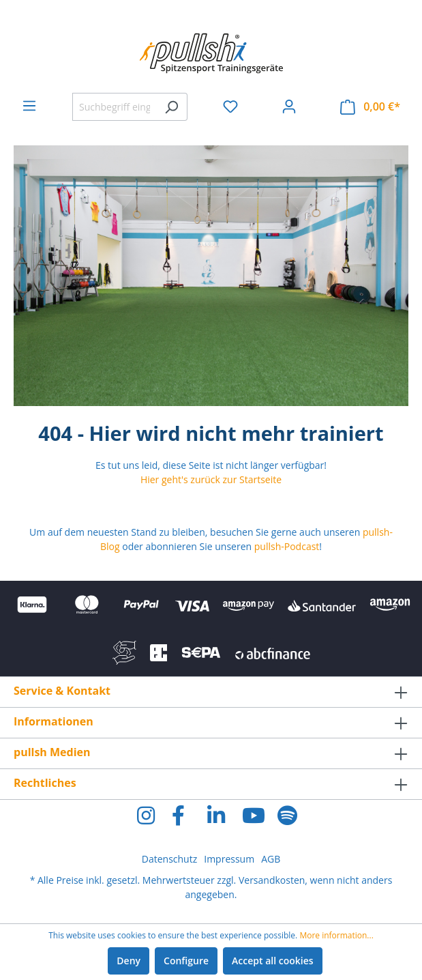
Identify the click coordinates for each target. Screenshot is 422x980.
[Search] (171, 107)
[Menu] (29, 106)
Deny (129, 961)
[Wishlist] (230, 106)
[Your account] (289, 106)
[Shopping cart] (370, 107)
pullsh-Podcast (287, 546)
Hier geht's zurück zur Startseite (211, 479)
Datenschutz (169, 859)
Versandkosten (272, 880)
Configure (186, 961)
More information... (336, 935)
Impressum (229, 859)
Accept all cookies (273, 961)
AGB (271, 859)
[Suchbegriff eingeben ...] (114, 107)
